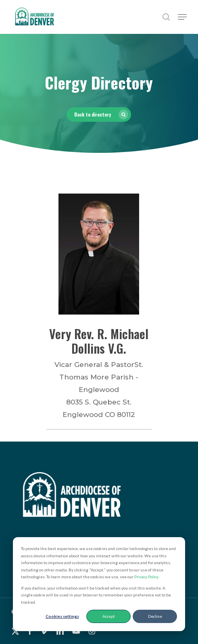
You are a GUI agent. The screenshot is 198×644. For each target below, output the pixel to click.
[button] (182, 17)
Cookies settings (62, 616)
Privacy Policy (146, 577)
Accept (109, 616)
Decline (155, 616)
